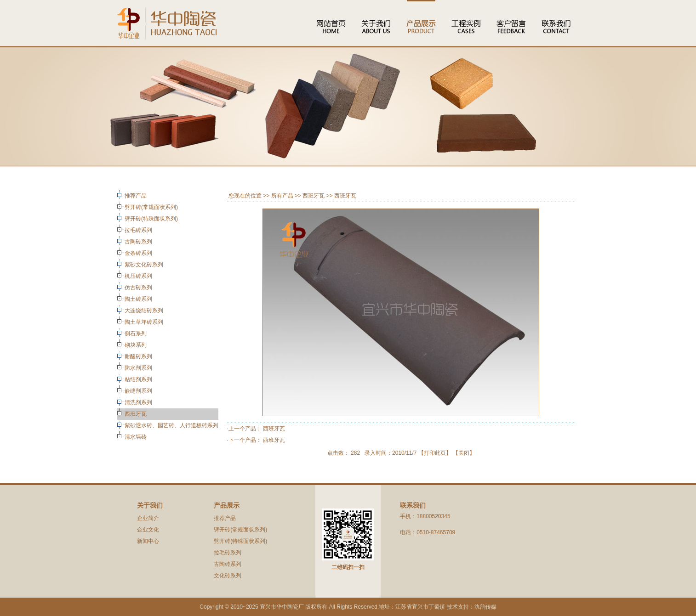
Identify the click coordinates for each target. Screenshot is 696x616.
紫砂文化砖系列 (144, 265)
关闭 (464, 453)
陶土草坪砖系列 (144, 322)
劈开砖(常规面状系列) (151, 207)
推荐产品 (136, 196)
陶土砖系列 (138, 299)
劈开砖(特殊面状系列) (151, 219)
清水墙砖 (136, 437)
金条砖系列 (138, 253)
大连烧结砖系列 (144, 311)
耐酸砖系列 (138, 356)
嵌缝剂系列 (138, 391)
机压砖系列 (138, 276)
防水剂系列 (138, 368)
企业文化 (148, 530)
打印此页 (435, 453)
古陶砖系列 (138, 242)
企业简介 (148, 518)
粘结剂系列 (138, 379)
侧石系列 (136, 333)
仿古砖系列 (138, 288)
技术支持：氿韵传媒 (472, 607)
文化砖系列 (228, 576)
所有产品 (282, 196)
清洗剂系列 (138, 402)
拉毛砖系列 (138, 230)
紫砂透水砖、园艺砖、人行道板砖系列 (171, 425)
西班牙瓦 (136, 414)
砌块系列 (136, 345)
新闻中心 (148, 541)
